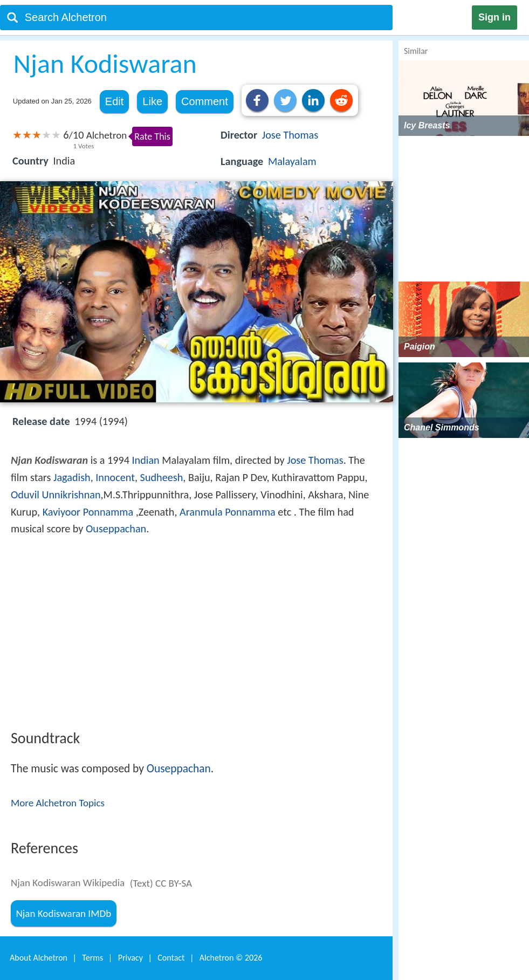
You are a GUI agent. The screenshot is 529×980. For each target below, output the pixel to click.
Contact (171, 958)
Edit (114, 101)
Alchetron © (231, 958)
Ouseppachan (116, 529)
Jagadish (72, 477)
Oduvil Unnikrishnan (56, 495)
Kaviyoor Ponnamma (88, 512)
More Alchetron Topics (58, 803)
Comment (205, 101)
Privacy (130, 958)
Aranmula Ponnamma (228, 512)
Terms (92, 958)
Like (152, 101)
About (39, 958)
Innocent (115, 477)
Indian (146, 460)
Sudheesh (162, 477)
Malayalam (292, 161)
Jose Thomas (290, 135)
